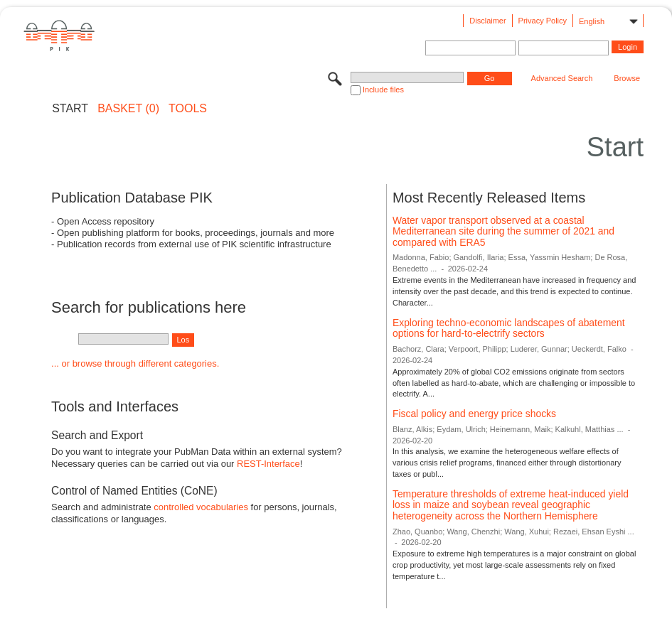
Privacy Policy (543, 21)
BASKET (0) (128, 109)
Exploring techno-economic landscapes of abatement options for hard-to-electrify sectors (509, 328)
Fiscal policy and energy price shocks (474, 414)
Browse (627, 78)
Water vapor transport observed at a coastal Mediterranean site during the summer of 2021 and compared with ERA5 (503, 231)
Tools (188, 109)
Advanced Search (562, 78)
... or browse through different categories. (135, 363)
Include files (383, 90)
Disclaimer (487, 21)
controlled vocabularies (201, 507)
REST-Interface (268, 464)
